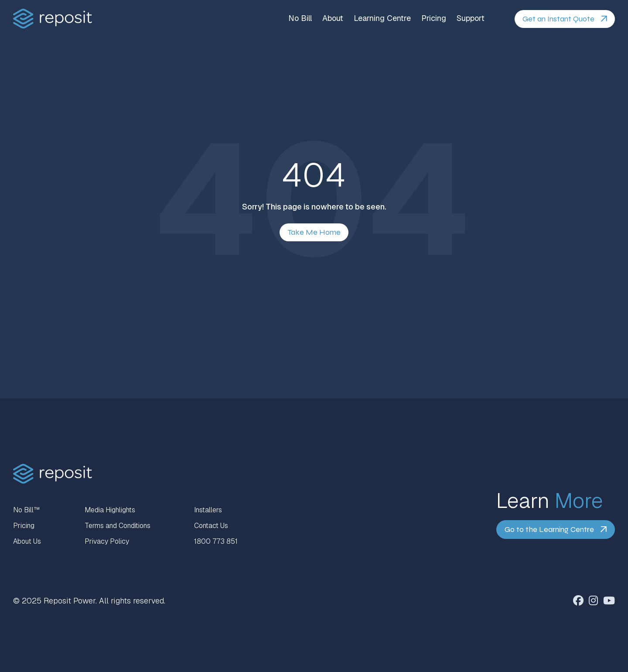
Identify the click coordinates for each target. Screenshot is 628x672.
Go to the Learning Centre (549, 529)
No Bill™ (26, 510)
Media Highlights (110, 510)
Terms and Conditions (118, 526)
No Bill (300, 18)
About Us (27, 541)
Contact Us (211, 526)
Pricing (434, 18)
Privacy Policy (107, 541)
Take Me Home (314, 232)
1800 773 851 (216, 541)
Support (471, 18)
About (333, 18)
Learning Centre (382, 18)
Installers (208, 510)
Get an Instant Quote (558, 19)
